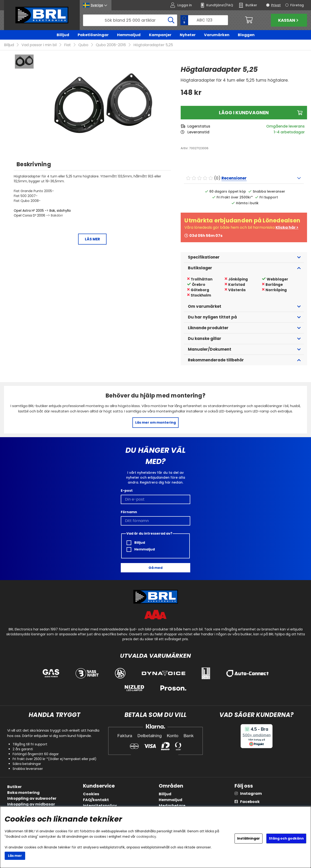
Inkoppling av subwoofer (32, 798)
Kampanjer (160, 35)
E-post (127, 491)
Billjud (63, 35)
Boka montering (23, 793)
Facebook (250, 802)
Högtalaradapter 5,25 (153, 45)
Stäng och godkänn (286, 838)
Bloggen (246, 35)
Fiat (67, 45)
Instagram (251, 794)
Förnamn (129, 512)
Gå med (155, 568)
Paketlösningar (93, 35)
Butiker (14, 787)
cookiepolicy (146, 837)
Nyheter (188, 35)
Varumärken (217, 35)
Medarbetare (172, 806)
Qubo (83, 45)
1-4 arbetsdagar (289, 132)
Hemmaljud (129, 35)
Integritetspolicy (100, 806)
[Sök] (130, 20)
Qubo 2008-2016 (111, 45)
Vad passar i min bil (39, 45)
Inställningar (249, 838)
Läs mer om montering (155, 422)
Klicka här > (287, 227)
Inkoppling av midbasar (31, 804)
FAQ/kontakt (96, 800)
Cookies (91, 794)
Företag (297, 5)
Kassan (289, 20)
